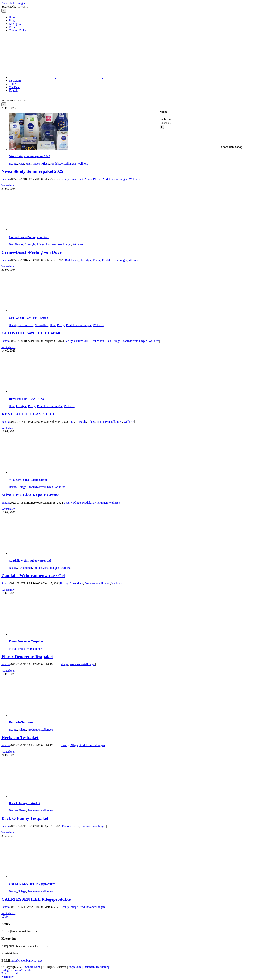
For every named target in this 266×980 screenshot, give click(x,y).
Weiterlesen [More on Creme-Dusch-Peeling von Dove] (8, 266)
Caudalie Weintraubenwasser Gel (30, 561)
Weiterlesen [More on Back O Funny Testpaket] (8, 832)
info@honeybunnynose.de (27, 960)
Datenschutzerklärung (97, 967)
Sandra (6, 179)
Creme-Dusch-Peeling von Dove (29, 237)
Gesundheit (42, 325)
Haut (29, 164)
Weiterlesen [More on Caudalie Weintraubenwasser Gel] (8, 590)
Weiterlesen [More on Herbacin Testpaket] (8, 752)
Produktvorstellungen (63, 164)
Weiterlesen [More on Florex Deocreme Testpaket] (8, 671)
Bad (11, 244)
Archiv (6, 931)
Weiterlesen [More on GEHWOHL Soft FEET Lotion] (8, 347)
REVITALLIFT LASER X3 (26, 399)
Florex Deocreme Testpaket (26, 641)
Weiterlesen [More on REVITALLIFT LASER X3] (8, 428)
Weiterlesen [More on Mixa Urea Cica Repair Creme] (8, 509)
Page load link (10, 973)
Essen (23, 810)
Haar (21, 164)
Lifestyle (30, 244)
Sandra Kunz (33, 967)
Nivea (36, 164)
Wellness (82, 164)
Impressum (75, 967)
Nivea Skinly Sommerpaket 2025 (29, 156)
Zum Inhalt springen (14, 3)
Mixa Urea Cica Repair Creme (28, 480)
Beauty (13, 164)
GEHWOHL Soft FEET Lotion (29, 318)
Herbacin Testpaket (21, 722)
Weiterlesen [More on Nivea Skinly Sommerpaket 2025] (8, 185)
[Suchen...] (33, 7)
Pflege (45, 164)
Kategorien (8, 946)
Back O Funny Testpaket (24, 803)
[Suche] (4, 11)
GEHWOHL (26, 325)
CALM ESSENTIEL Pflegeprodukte (32, 884)
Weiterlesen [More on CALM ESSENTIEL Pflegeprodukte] (8, 913)
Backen (13, 810)
